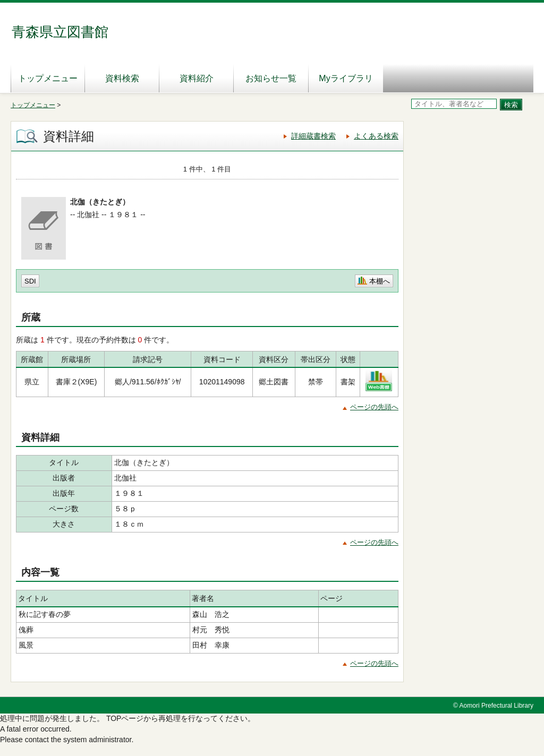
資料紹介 (197, 78)
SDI (30, 281)
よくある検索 (376, 136)
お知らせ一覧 (271, 78)
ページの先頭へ (374, 407)
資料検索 (122, 78)
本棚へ (380, 281)
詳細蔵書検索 (313, 136)
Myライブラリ (346, 78)
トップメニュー (48, 78)
